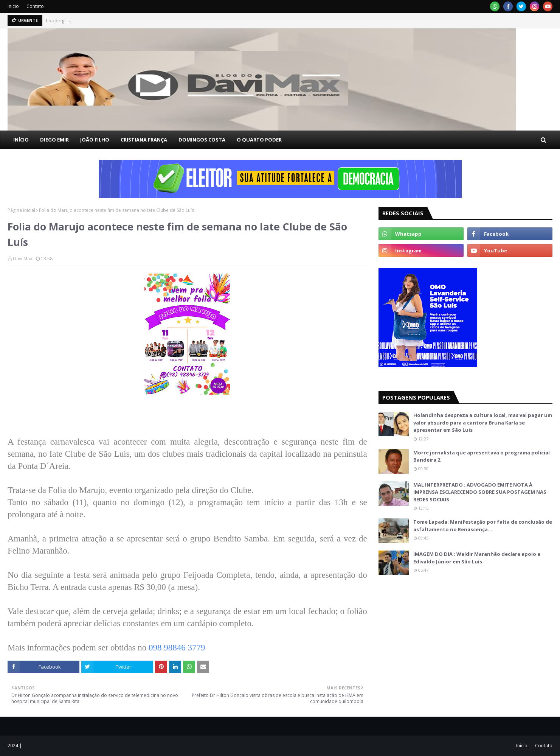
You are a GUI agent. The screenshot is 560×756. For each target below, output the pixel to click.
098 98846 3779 (177, 648)
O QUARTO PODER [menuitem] (259, 140)
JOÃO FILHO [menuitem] (95, 140)
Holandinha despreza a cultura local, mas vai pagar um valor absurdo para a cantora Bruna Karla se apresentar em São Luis (483, 422)
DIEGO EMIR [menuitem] (54, 140)
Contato (35, 6)
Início (522, 746)
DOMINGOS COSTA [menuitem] (202, 140)
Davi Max (22, 259)
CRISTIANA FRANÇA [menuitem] (144, 140)
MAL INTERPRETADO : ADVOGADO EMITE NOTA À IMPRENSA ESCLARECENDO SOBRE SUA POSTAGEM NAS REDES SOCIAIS (480, 492)
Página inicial (21, 210)
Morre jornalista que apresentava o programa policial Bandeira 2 (482, 456)
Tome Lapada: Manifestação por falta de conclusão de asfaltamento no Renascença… (483, 526)
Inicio (13, 6)
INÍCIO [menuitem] (21, 140)
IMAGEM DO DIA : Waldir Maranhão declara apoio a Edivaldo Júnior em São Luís (477, 558)
